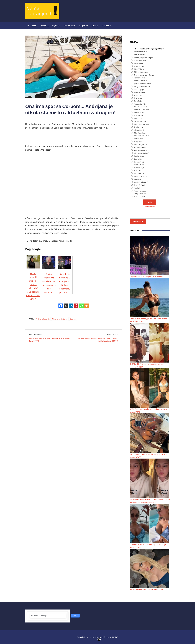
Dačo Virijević (139, 165)
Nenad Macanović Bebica (144, 75)
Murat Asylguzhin (141, 133)
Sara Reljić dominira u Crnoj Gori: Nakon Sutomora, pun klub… (65, 278)
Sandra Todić (139, 173)
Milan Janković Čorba (60, 319)
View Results (150, 206)
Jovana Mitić (139, 162)
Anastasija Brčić (140, 104)
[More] (86, 306)
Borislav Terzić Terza (142, 110)
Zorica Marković (140, 60)
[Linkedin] (71, 306)
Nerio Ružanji (139, 185)
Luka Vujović (139, 66)
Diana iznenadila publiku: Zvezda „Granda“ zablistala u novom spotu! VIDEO (33, 281)
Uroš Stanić (139, 116)
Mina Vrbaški (139, 69)
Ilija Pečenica (139, 127)
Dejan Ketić (138, 179)
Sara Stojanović (140, 121)
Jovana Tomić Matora (142, 84)
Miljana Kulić (139, 63)
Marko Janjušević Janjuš (143, 58)
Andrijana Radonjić (43, 319)
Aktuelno (32, 26)
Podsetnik (69, 26)
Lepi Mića (138, 159)
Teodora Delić (139, 78)
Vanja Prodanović (141, 182)
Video (95, 26)
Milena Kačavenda (141, 72)
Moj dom (83, 26)
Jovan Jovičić (139, 113)
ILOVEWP (115, 637)
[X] (66, 306)
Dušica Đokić (139, 156)
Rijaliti (56, 26)
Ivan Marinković (140, 107)
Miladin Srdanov (141, 176)
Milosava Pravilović (142, 136)
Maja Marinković (141, 52)
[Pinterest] (76, 306)
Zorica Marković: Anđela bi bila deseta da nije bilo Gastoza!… (49, 278)
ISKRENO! (106, 26)
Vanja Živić (138, 142)
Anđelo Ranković (141, 81)
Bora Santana (139, 92)
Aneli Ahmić (139, 188)
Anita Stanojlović (141, 191)
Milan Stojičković (141, 144)
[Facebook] (61, 306)
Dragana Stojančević (142, 87)
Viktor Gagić (139, 130)
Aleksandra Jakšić (141, 150)
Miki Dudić (138, 118)
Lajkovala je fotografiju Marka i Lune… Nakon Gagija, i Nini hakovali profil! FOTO (97, 340)
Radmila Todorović (141, 147)
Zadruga (73, 319)
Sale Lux (137, 171)
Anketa (45, 26)
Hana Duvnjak (140, 197)
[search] (48, 616)
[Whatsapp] (81, 306)
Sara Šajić (138, 101)
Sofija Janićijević (140, 194)
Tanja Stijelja (139, 89)
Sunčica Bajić (139, 168)
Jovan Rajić (138, 139)
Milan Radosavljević (142, 124)
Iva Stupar (138, 95)
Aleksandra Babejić (141, 153)
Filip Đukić (138, 98)
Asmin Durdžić (140, 55)
